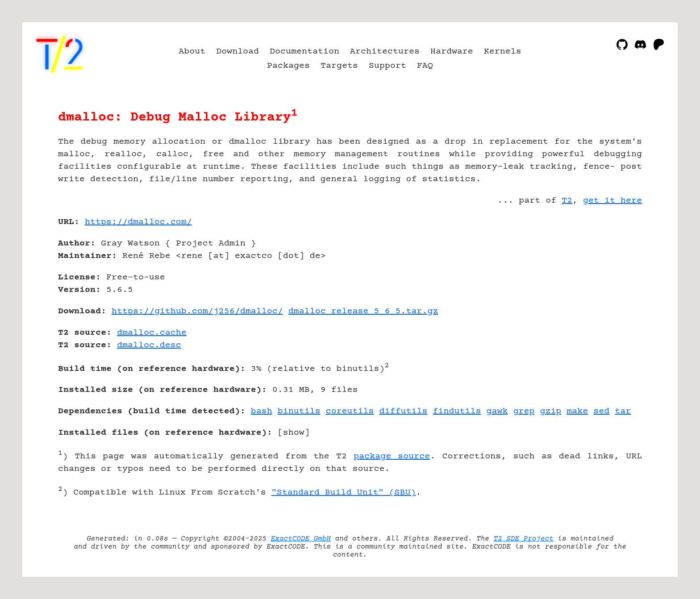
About (192, 52)
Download (237, 52)
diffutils (404, 411)
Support (387, 66)
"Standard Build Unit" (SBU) (344, 493)
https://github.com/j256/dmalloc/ (197, 311)
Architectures (385, 52)
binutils (299, 411)
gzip (550, 411)
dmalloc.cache (152, 333)
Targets (339, 66)
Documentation (304, 52)
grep (524, 411)
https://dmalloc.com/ (138, 222)
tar (623, 411)
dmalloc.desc (149, 345)
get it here (612, 201)
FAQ (425, 66)
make (577, 411)
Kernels (503, 52)
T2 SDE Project (523, 539)
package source (392, 456)
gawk (497, 411)
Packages (288, 66)
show (294, 433)
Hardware (452, 52)
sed (601, 411)
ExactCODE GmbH (301, 539)
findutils (457, 411)
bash (262, 411)
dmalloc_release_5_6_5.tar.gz (363, 311)
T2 (567, 201)
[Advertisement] (615, 274)
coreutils (350, 411)
